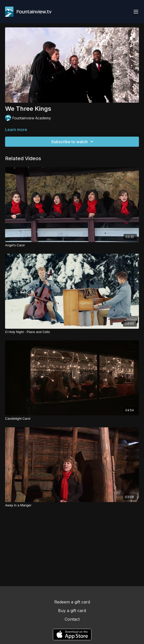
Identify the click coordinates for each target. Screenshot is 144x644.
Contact (72, 619)
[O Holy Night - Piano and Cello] (72, 332)
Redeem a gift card (72, 602)
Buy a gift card (72, 611)
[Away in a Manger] (72, 505)
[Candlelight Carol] (72, 419)
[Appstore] (72, 634)
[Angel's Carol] (72, 245)
